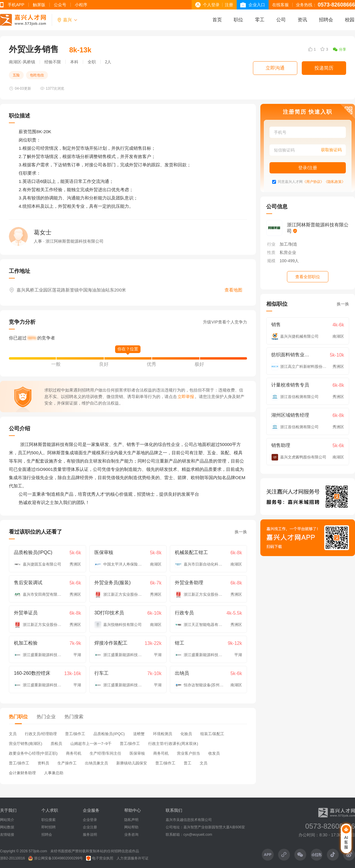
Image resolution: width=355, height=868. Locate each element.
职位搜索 (49, 820)
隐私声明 (131, 820)
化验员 (186, 734)
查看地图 (233, 290)
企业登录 (90, 820)
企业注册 (90, 827)
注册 (229, 5)
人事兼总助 (54, 773)
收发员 (214, 753)
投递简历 (324, 68)
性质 (271, 252)
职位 (238, 20)
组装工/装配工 (212, 734)
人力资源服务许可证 (133, 858)
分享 (339, 49)
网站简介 (7, 820)
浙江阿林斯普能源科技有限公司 (318, 228)
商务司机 (74, 753)
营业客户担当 (188, 753)
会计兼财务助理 (22, 773)
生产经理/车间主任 (106, 753)
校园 (350, 20)
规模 (271, 261)
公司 (281, 20)
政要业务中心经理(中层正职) (33, 753)
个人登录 (211, 5)
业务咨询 (131, 835)
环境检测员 (163, 734)
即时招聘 (49, 827)
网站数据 (7, 827)
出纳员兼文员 (96, 763)
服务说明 (90, 835)
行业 (271, 244)
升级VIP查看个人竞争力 (225, 322)
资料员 (43, 763)
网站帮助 (131, 827)
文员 (13, 734)
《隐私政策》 (335, 182)
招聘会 (326, 20)
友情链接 (7, 835)
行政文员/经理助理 (41, 734)
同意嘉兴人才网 (290, 182)
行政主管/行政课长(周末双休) (173, 744)
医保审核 (137, 753)
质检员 (56, 744)
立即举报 (186, 397)
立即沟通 (275, 68)
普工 (188, 763)
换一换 (241, 532)
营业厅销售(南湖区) (26, 744)
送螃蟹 (139, 734)
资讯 (302, 20)
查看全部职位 (308, 277)
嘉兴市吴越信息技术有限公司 (189, 820)
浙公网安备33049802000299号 (55, 858)
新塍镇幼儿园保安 (132, 763)
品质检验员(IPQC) (109, 734)
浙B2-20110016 (12, 858)
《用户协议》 (313, 182)
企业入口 (257, 5)
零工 (260, 20)
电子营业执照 (100, 858)
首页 (217, 20)
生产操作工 (67, 763)
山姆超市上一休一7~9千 (91, 744)
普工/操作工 (75, 734)
